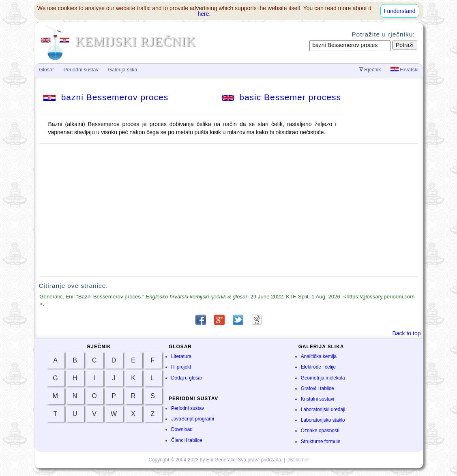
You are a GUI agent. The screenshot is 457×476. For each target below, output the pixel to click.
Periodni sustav (188, 408)
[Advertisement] (229, 210)
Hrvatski (404, 70)
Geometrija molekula (323, 378)
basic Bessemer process (281, 97)
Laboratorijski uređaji (323, 410)
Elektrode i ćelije (319, 367)
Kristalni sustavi (318, 399)
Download (182, 429)
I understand (400, 11)
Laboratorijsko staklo (323, 420)
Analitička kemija (319, 356)
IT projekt (181, 367)
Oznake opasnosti (320, 431)
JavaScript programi (193, 419)
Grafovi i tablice (318, 388)
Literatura (181, 356)
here (204, 14)
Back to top (406, 333)
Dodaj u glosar (187, 378)
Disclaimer (298, 460)
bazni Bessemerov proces (106, 97)
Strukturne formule (321, 442)
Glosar (46, 70)
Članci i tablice (187, 440)
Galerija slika (122, 70)
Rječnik (370, 70)
